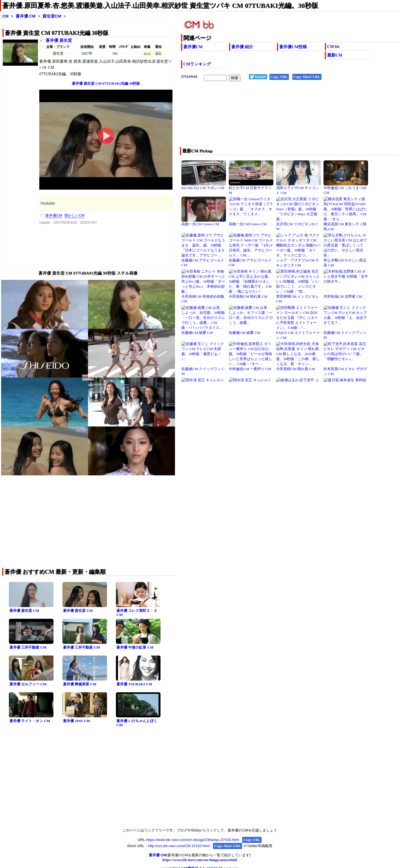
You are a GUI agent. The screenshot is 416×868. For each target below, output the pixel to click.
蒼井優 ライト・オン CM (30, 721)
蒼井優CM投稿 (293, 47)
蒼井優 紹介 (242, 47)
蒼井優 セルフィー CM (28, 684)
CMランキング (197, 64)
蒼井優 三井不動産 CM (28, 647)
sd (149, 53)
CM (5, 16)
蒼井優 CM (26, 16)
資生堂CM (52, 16)
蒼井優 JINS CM (76, 721)
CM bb (333, 47)
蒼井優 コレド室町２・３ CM (137, 613)
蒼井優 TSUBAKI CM (134, 684)
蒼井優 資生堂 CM (24, 611)
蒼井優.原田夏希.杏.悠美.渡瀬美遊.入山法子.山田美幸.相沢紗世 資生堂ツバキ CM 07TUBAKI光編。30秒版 (160, 6)
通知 (158, 53)
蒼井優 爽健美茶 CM (80, 684)
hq (145, 53)
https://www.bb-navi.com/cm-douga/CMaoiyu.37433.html (192, 840)
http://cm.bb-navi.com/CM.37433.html (179, 846)
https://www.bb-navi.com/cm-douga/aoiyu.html (200, 860)
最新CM (335, 55)
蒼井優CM (193, 47)
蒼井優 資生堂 (59, 40)
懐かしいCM (75, 215)
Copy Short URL (307, 77)
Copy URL (279, 77)
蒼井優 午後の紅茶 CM (135, 647)
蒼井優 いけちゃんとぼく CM (137, 723)
